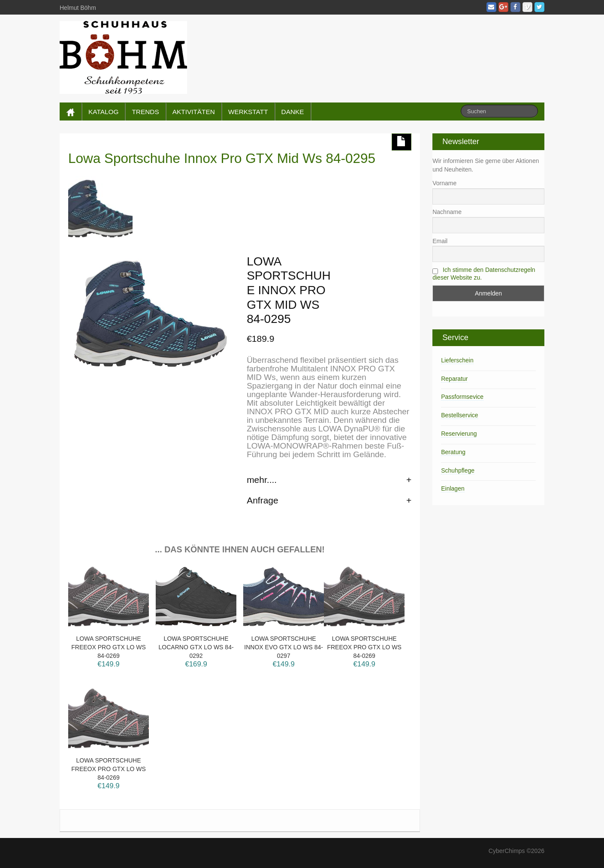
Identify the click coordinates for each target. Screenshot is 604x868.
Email (440, 241)
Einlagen (453, 488)
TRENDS (145, 112)
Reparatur (454, 379)
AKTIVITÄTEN (194, 112)
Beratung (453, 452)
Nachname (447, 212)
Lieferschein (457, 360)
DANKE (293, 112)
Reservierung (459, 434)
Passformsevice (462, 397)
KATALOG (103, 112)
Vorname (444, 183)
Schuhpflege (458, 470)
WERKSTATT (248, 112)
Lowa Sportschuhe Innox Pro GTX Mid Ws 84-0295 (222, 158)
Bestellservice (459, 415)
